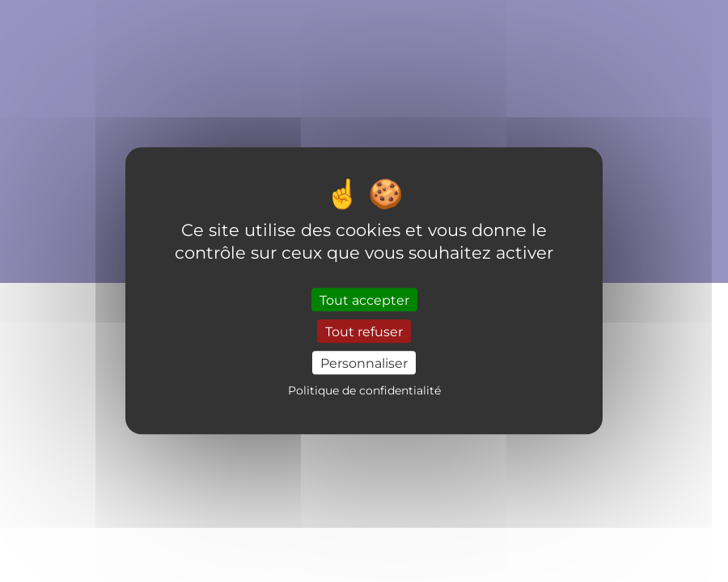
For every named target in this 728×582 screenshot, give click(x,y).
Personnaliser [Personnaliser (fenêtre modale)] (364, 363)
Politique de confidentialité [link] (364, 391)
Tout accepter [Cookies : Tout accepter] (364, 299)
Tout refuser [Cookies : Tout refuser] (364, 331)
